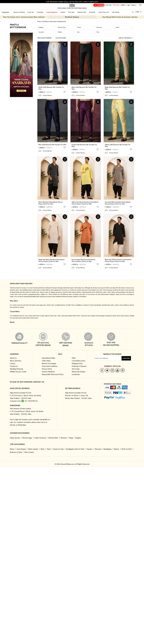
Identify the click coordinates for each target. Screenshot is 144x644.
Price (105, 32)
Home (39, 21)
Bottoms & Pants (16, 452)
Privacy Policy (47, 369)
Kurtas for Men (58, 449)
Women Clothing (19, 12)
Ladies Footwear (40, 438)
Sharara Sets (82, 12)
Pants (49, 449)
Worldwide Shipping (72, 17)
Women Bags (27, 438)
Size (85, 32)
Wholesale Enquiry (79, 372)
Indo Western (116, 12)
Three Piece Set (103, 12)
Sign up (134, 5)
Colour (85, 27)
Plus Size (71, 12)
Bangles (78, 438)
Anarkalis (92, 12)
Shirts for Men (127, 449)
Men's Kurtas (29, 452)
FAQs (74, 358)
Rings (71, 438)
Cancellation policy (79, 361)
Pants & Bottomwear (44, 38)
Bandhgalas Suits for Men (75, 449)
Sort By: (126, 38)
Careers (13, 363)
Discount (105, 27)
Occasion (46, 32)
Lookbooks (76, 374)
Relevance (128, 38)
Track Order (108, 5)
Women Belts (53, 438)
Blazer (12, 449)
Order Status (46, 361)
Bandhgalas (108, 449)
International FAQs (48, 358)
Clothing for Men (47, 21)
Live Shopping (99, 5)
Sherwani (98, 449)
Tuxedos (90, 449)
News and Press (16, 361)
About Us (13, 358)
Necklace (64, 438)
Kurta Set (31, 12)
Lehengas (40, 12)
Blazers (117, 449)
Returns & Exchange (49, 363)
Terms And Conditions (50, 366)
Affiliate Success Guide (18, 372)
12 (61, 38)
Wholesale (116, 5)
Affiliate (123, 5)
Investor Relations (48, 372)
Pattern (66, 32)
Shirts (43, 449)
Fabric (124, 27)
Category (46, 27)
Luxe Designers (52, 12)
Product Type (66, 27)
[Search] (133, 12)
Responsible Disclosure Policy (53, 374)
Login (128, 5)
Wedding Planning (16, 369)
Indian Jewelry (15, 438)
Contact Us (14, 366)
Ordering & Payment (79, 366)
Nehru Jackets (33, 449)
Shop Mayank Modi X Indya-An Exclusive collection (120, 17)
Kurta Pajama (21, 449)
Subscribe (126, 358)
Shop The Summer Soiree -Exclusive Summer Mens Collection (24, 17)
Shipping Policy (77, 363)
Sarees (63, 12)
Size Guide (76, 369)
